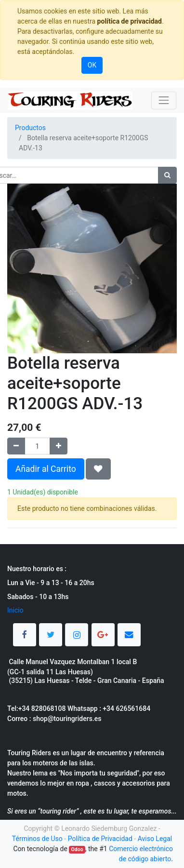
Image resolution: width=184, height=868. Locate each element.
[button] (98, 469)
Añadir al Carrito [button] (46, 469)
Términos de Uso (37, 839)
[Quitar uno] (16, 446)
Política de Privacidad (100, 839)
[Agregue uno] (59, 446)
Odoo (77, 849)
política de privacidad (130, 21)
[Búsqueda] (167, 175)
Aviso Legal (155, 839)
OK (92, 65)
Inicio (15, 610)
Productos (30, 128)
